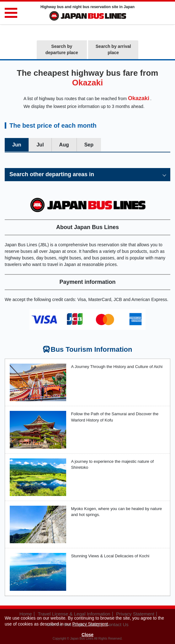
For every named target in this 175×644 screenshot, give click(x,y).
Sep (89, 145)
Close (87, 635)
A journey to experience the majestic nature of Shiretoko (112, 465)
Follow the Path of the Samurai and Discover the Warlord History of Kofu (115, 417)
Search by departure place (62, 49)
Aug (64, 145)
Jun (17, 145)
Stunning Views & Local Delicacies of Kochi (110, 556)
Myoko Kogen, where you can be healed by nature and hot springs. (116, 512)
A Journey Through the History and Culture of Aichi (117, 367)
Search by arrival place (113, 49)
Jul (40, 145)
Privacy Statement (90, 624)
